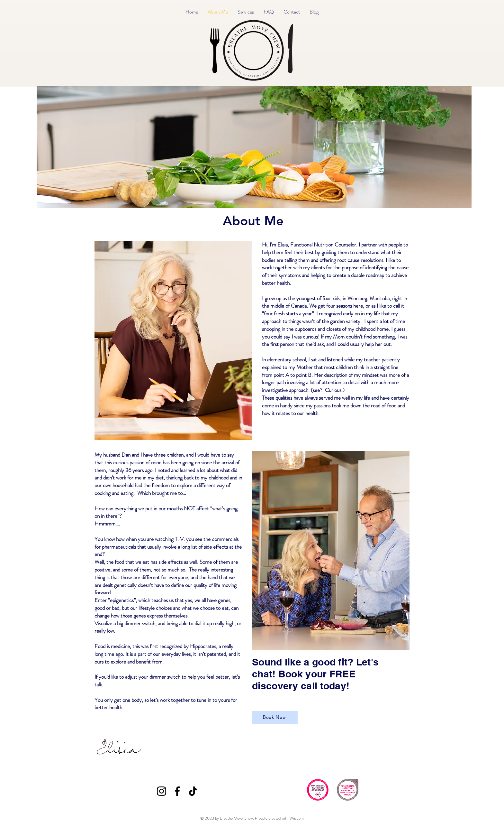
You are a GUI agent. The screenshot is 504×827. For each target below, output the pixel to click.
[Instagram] (162, 791)
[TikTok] (193, 791)
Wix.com (297, 818)
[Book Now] (275, 717)
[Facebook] (177, 791)
